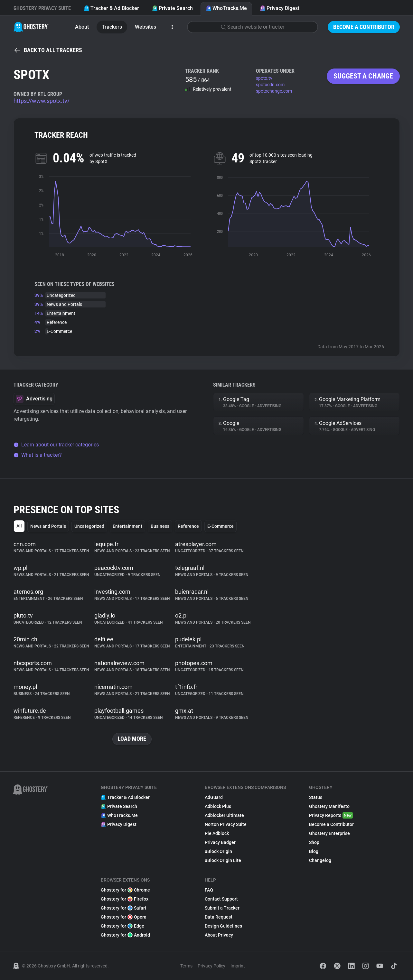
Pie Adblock (217, 833)
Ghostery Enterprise (329, 833)
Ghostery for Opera (124, 917)
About (82, 27)
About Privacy (219, 935)
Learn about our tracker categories (56, 445)
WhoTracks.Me (226, 8)
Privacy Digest (280, 8)
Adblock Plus (218, 806)
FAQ (209, 890)
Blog (314, 851)
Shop (314, 842)
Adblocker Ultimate (224, 815)
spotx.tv (264, 78)
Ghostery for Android (125, 935)
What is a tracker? (38, 455)
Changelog (320, 860)
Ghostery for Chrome (125, 890)
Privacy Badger (220, 842)
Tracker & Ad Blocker (111, 8)
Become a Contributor (364, 27)
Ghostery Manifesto (329, 806)
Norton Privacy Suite (226, 824)
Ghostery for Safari (123, 908)
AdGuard (214, 797)
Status (316, 797)
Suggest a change (363, 76)
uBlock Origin (218, 851)
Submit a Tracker (222, 908)
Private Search (172, 8)
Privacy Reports (331, 815)
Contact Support (221, 899)
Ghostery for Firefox (125, 899)
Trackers (112, 27)
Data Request (219, 917)
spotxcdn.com (270, 85)
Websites (145, 27)
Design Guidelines (223, 926)
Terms (186, 966)
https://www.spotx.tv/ (42, 101)
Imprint (238, 966)
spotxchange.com (274, 91)
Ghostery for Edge (122, 926)
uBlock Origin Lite (223, 860)
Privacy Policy (211, 966)
